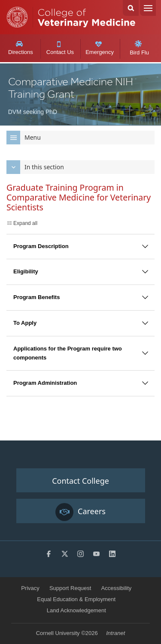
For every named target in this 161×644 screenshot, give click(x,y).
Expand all (25, 223)
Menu (148, 8)
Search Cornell (131, 8)
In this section (35, 167)
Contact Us (60, 48)
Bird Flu (139, 48)
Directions (20, 48)
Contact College (80, 481)
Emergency (100, 48)
